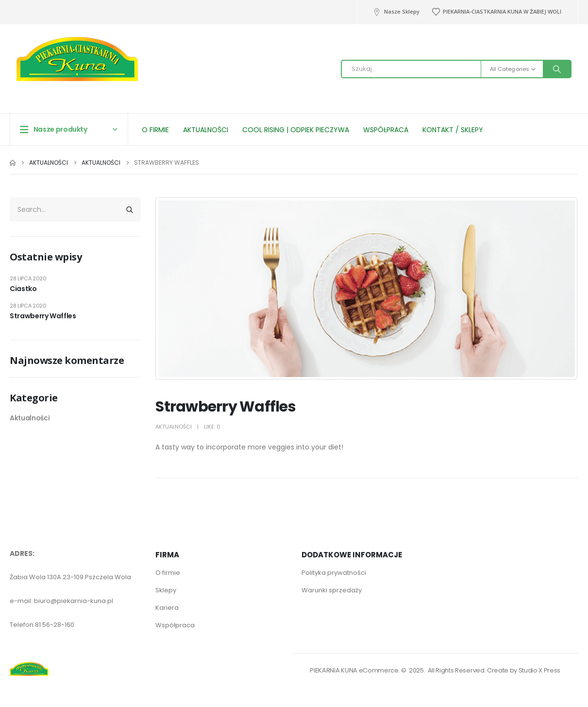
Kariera (167, 608)
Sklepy (166, 590)
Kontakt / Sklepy (453, 130)
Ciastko (23, 289)
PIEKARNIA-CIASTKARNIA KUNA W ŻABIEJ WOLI (496, 12)
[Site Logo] (77, 53)
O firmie (155, 130)
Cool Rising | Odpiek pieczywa (296, 130)
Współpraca (386, 130)
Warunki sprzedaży (332, 590)
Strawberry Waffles (43, 316)
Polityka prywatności (334, 573)
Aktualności (206, 130)
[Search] (557, 69)
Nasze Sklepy (396, 12)
